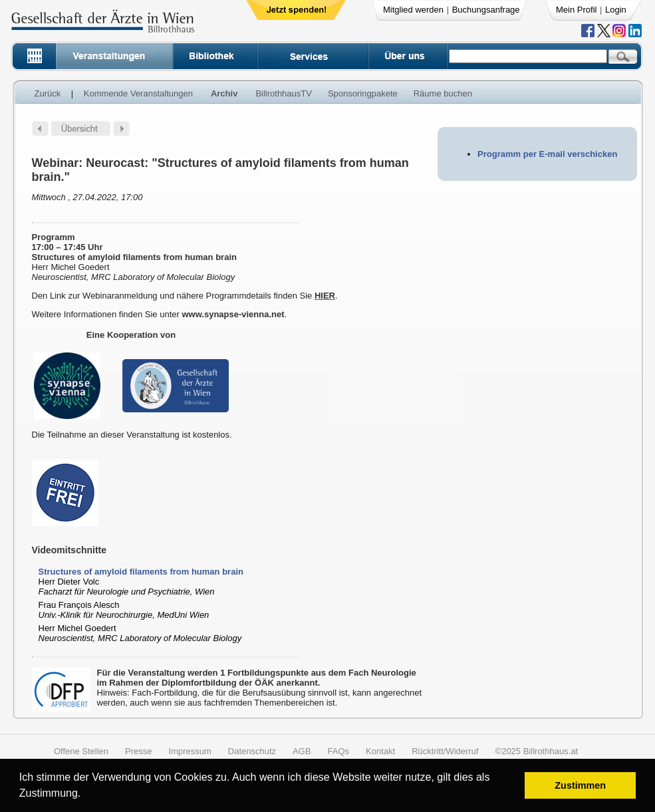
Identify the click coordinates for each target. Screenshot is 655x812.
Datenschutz (252, 751)
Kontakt (380, 751)
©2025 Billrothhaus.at (537, 751)
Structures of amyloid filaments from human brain (141, 572)
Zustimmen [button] (580, 785)
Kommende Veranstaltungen (138, 93)
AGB (302, 751)
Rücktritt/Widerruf (445, 751)
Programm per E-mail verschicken (547, 154)
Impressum (190, 751)
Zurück (48, 93)
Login (616, 10)
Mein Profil (576, 10)
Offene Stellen (81, 751)
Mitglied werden (413, 10)
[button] (85, 795)
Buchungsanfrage (486, 10)
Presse (138, 751)
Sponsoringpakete (363, 93)
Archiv (224, 93)
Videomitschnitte (69, 550)
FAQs (339, 751)
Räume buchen (443, 93)
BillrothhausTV (284, 93)
